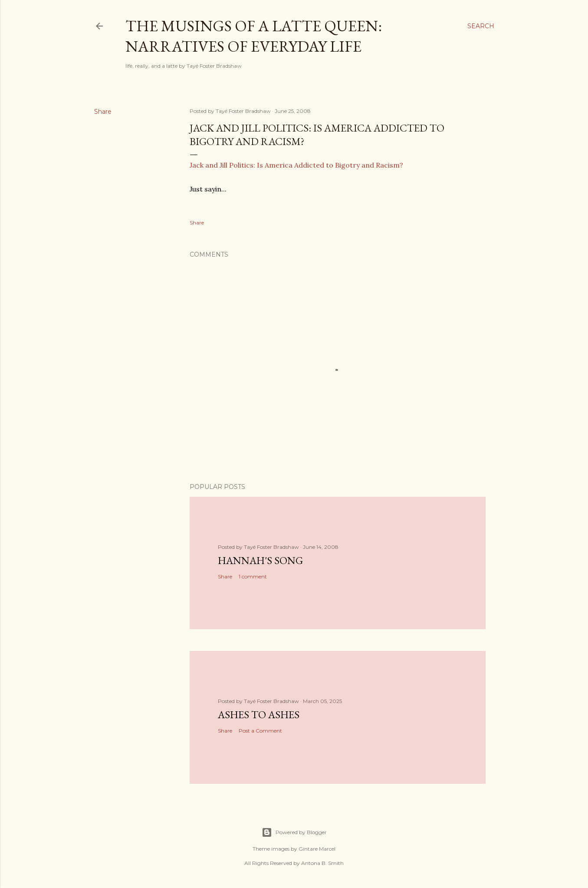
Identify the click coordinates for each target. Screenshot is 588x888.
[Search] (481, 26)
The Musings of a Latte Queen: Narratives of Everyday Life (254, 36)
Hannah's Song (260, 560)
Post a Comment (260, 731)
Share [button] (103, 112)
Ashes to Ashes (259, 715)
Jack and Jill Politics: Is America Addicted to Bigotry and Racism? (296, 165)
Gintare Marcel (317, 849)
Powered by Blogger (294, 832)
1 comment (253, 576)
